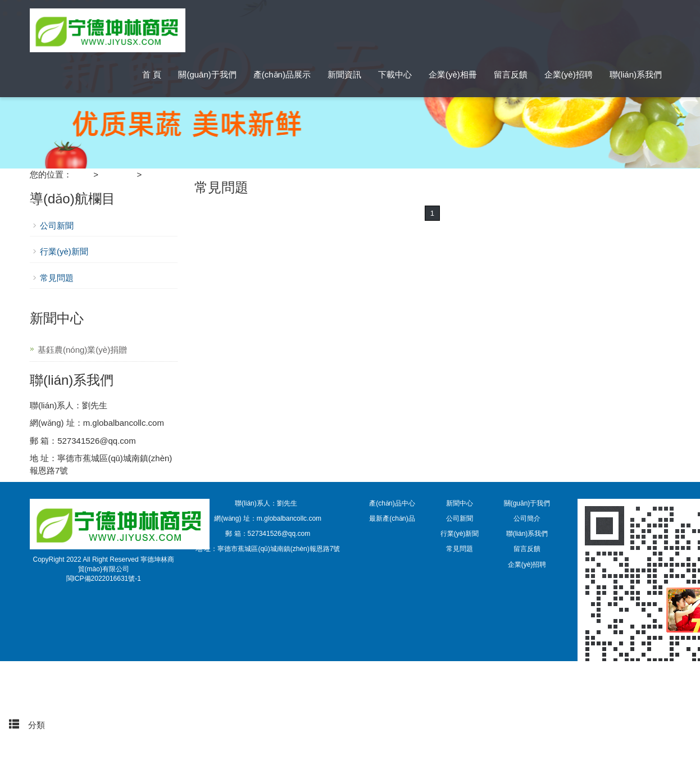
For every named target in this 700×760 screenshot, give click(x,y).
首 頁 (152, 74)
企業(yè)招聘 (569, 74)
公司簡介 (527, 518)
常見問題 (161, 174)
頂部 (22, 750)
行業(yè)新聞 (64, 251)
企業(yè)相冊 (453, 74)
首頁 (22, 675)
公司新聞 (57, 226)
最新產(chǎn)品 (392, 518)
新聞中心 (117, 174)
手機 (22, 700)
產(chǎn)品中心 (392, 503)
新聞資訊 (344, 74)
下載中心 (395, 74)
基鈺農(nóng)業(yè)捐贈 (82, 350)
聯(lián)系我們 (636, 74)
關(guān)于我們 (207, 74)
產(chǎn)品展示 (282, 74)
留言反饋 (511, 74)
